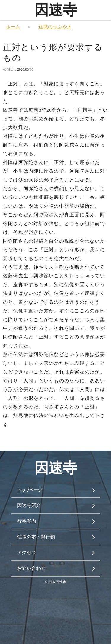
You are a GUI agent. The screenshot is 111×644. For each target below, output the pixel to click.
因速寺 (56, 10)
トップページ (30, 490)
